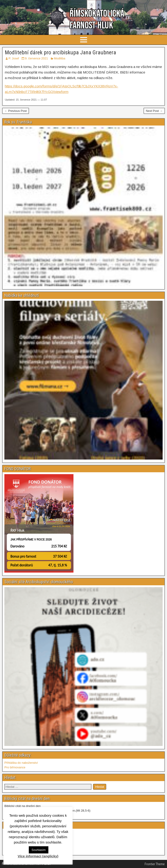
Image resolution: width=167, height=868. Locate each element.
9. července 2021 (36, 58)
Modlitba (60, 58)
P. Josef (14, 58)
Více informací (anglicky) (38, 856)
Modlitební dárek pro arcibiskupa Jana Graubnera (60, 52)
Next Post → (154, 111)
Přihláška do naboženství (21, 763)
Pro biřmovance (15, 767)
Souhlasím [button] (39, 850)
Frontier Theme (155, 864)
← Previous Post (16, 111)
